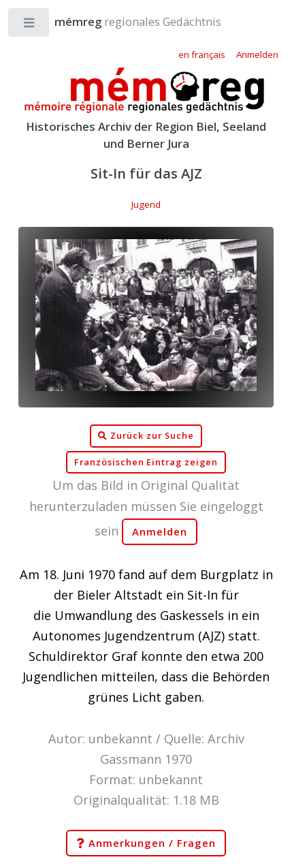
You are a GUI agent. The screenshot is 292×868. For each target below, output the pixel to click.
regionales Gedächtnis (124, 21)
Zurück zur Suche (146, 436)
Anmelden (160, 532)
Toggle (30, 26)
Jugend (146, 204)
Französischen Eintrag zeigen (146, 462)
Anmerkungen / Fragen (146, 843)
